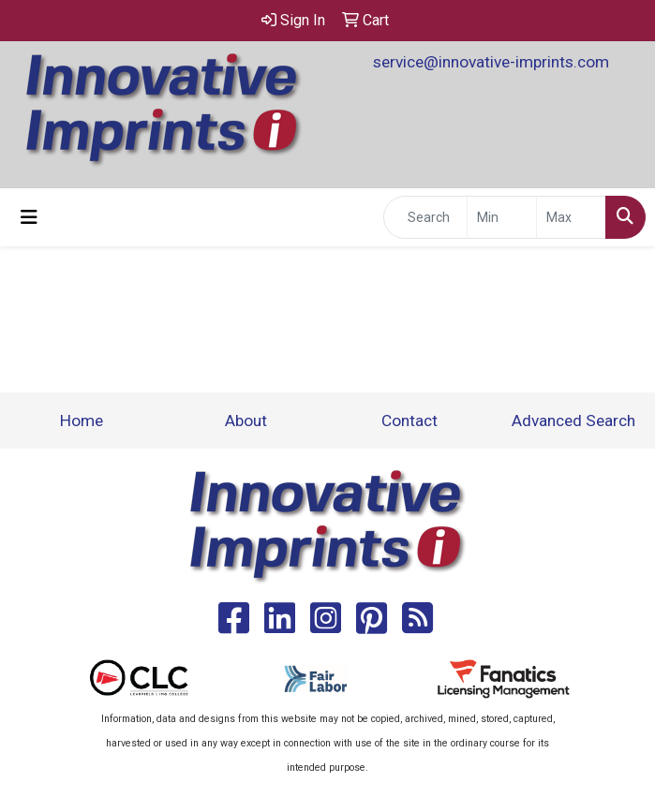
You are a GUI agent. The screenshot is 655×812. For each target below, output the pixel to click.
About (246, 421)
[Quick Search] (425, 217)
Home (82, 421)
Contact (409, 421)
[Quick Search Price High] (571, 217)
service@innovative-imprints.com (491, 62)
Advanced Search (573, 421)
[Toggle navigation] (29, 217)
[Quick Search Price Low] (502, 217)
